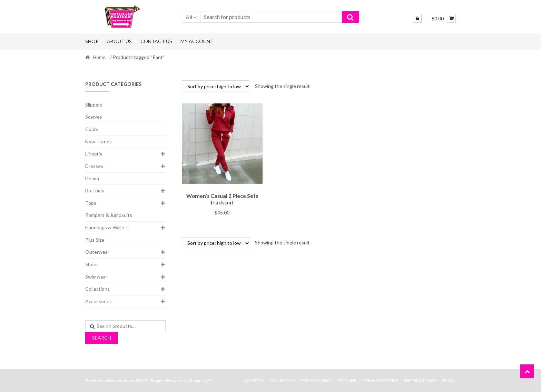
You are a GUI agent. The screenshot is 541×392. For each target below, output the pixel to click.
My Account (197, 41)
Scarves (94, 117)
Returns (347, 380)
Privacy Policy (317, 380)
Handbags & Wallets (107, 227)
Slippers (94, 105)
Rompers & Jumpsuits (109, 215)
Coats (92, 129)
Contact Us (156, 41)
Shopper (158, 380)
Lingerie (94, 154)
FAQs (448, 380)
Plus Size (95, 240)
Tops (91, 203)
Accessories (99, 301)
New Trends (99, 142)
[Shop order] (216, 86)
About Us (119, 41)
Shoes (92, 264)
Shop (92, 41)
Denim (92, 178)
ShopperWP (200, 380)
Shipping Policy (421, 380)
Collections (97, 289)
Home (99, 57)
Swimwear (96, 277)
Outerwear (97, 252)
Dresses (94, 166)
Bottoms (95, 190)
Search (102, 338)
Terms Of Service (380, 380)
